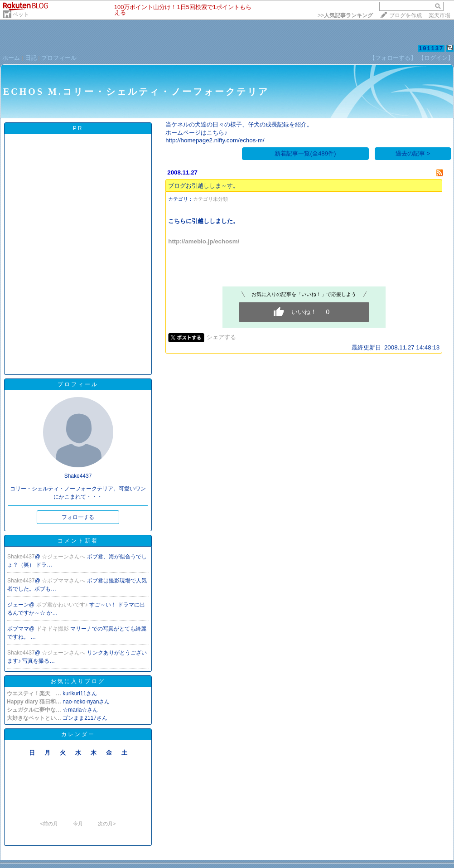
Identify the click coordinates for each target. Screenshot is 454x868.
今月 (78, 824)
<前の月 (49, 824)
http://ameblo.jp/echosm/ (204, 241)
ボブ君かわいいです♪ (63, 605)
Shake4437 (21, 557)
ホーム (11, 58)
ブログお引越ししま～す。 (203, 186)
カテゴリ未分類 (210, 199)
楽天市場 (440, 15)
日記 (31, 58)
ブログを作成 (406, 15)
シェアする (221, 337)
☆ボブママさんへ (64, 581)
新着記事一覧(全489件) (305, 153)
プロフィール (59, 58)
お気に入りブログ (78, 681)
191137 (431, 48)
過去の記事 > (413, 153)
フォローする (78, 517)
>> (345, 15)
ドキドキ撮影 (53, 629)
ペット (21, 15)
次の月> (107, 824)
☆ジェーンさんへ (64, 557)
